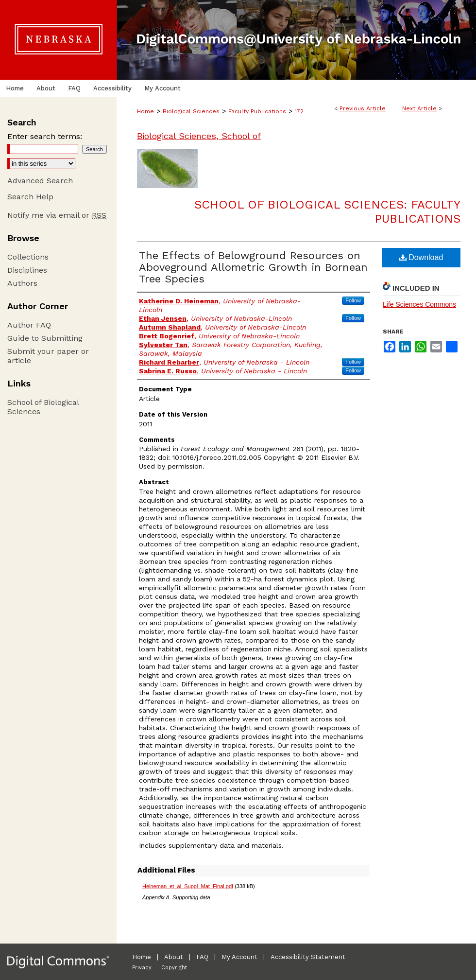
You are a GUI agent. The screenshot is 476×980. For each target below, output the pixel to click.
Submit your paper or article (48, 356)
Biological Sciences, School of (199, 136)
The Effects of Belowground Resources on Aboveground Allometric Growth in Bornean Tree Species (253, 267)
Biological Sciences (191, 111)
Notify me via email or (57, 215)
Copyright (174, 968)
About (174, 957)
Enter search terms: (45, 136)
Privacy (142, 968)
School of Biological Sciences (43, 407)
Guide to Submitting (45, 338)
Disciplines (27, 270)
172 (299, 111)
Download (421, 257)
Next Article (419, 108)
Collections (28, 257)
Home (145, 111)
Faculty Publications (257, 111)
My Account (239, 957)
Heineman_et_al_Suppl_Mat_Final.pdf (188, 886)
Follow (353, 300)
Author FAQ (29, 325)
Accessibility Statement (308, 957)
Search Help (30, 197)
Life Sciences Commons (419, 304)
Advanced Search (40, 181)
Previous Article (363, 108)
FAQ (202, 957)
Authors (22, 283)
